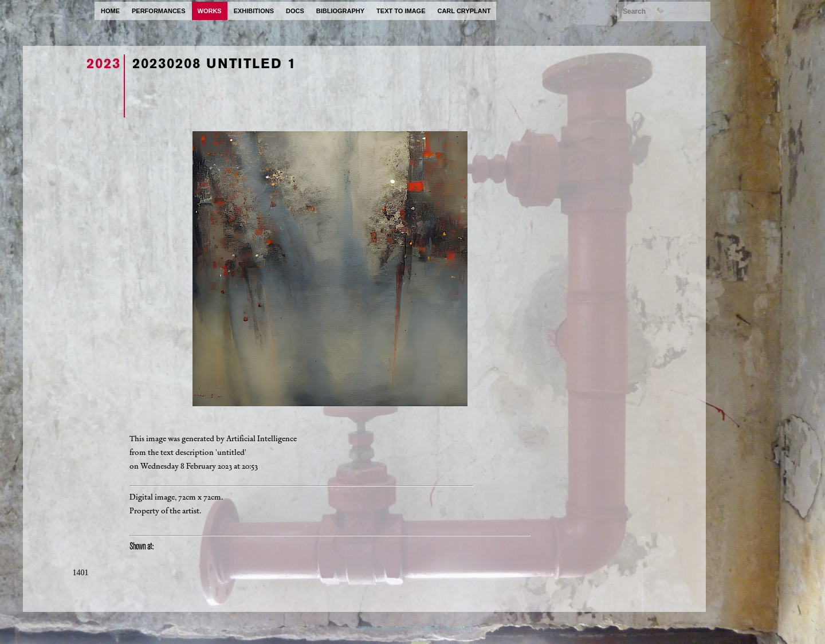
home (110, 11)
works (210, 11)
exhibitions (254, 11)
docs (295, 11)
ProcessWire (458, 628)
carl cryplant (464, 11)
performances (159, 11)
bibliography (340, 11)
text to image (401, 11)
